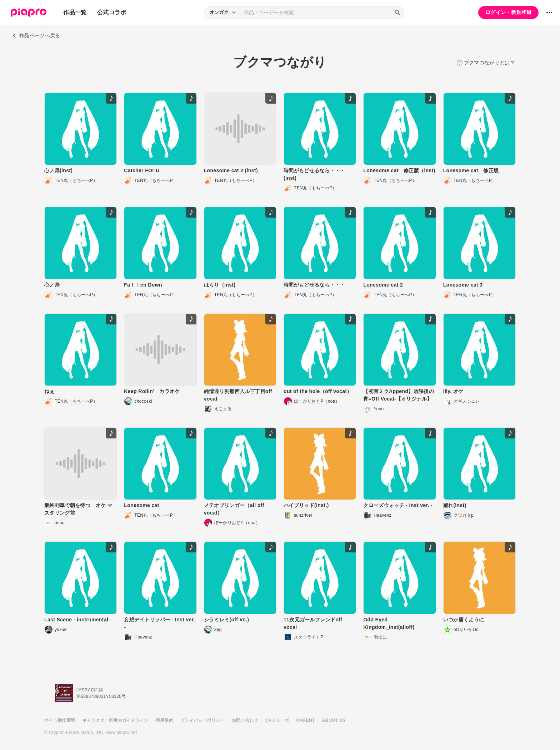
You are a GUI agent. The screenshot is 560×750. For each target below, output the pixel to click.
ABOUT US (334, 720)
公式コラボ (112, 12)
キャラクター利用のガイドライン (115, 720)
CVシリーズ (277, 720)
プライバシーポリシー (202, 720)
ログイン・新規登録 (508, 12)
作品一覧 (75, 12)
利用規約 (164, 720)
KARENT (306, 720)
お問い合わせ (245, 720)
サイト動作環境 (60, 720)
